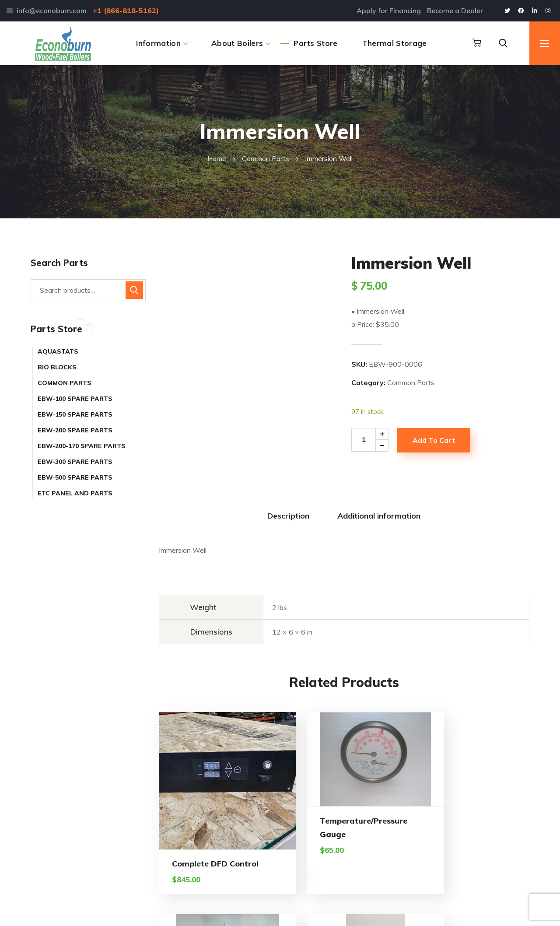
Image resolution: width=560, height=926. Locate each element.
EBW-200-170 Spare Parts (82, 446)
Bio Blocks (57, 367)
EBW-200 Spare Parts (75, 430)
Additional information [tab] (379, 516)
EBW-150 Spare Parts (75, 414)
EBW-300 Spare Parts (75, 462)
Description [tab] (288, 516)
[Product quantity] (373, 440)
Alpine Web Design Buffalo (238, 912)
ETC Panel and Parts (75, 493)
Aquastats (58, 351)
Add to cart (434, 440)
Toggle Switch (488, 798)
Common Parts (266, 158)
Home (217, 158)
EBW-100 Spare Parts (75, 399)
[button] (477, 43)
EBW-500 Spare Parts (75, 477)
